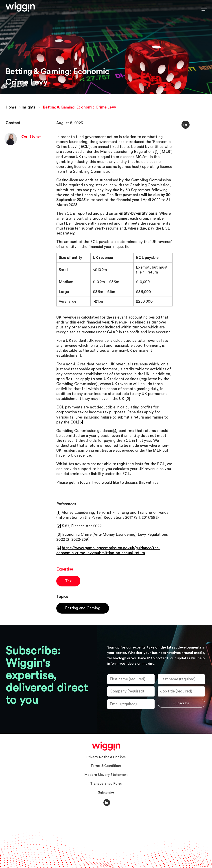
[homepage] (106, 746)
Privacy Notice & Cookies (106, 757)
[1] (157, 152)
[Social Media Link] (107, 803)
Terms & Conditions (106, 766)
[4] (115, 431)
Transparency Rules (106, 784)
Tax (68, 581)
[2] (128, 399)
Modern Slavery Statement (106, 775)
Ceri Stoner (31, 137)
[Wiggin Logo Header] (20, 7)
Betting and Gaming (83, 608)
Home (11, 107)
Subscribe (106, 793)
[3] (81, 422)
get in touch (79, 483)
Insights (28, 107)
